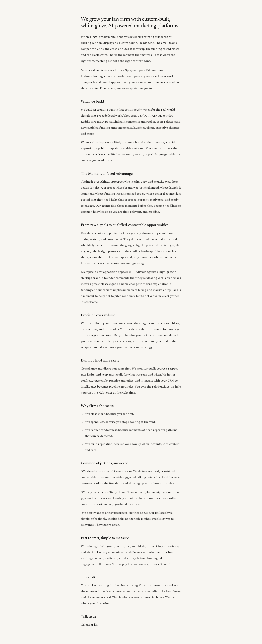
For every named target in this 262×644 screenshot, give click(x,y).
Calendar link (90, 625)
